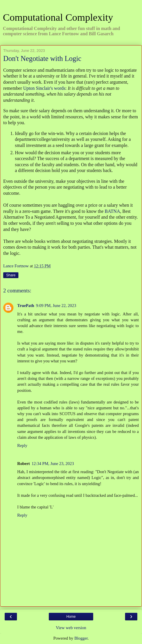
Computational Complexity (58, 17)
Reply (22, 445)
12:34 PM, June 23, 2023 (53, 464)
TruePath (26, 306)
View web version (71, 628)
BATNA (112, 211)
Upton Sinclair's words (44, 88)
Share (11, 275)
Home (71, 617)
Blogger (81, 638)
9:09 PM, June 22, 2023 (56, 306)
